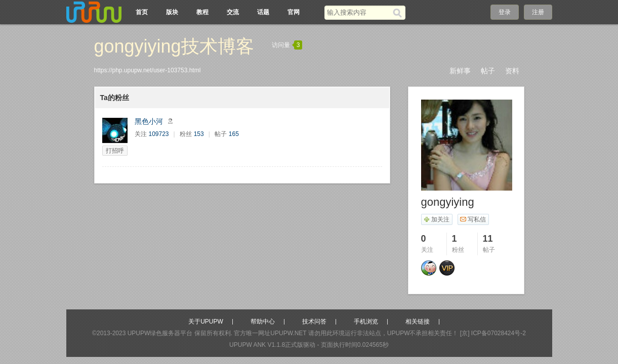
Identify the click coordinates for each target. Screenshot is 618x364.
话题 (263, 12)
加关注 (437, 219)
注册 (538, 12)
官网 (294, 12)
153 (199, 134)
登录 (505, 12)
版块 (172, 12)
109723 (159, 134)
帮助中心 (263, 322)
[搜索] (399, 13)
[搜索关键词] (359, 12)
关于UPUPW (206, 322)
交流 (233, 12)
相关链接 (418, 322)
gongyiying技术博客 (174, 46)
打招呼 (115, 151)
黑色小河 (149, 121)
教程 (202, 12)
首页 (142, 12)
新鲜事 (460, 71)
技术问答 (314, 322)
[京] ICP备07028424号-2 (493, 333)
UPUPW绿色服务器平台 (160, 333)
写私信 (473, 219)
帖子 (488, 71)
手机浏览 (366, 322)
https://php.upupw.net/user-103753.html (148, 70)
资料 (512, 71)
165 (234, 134)
